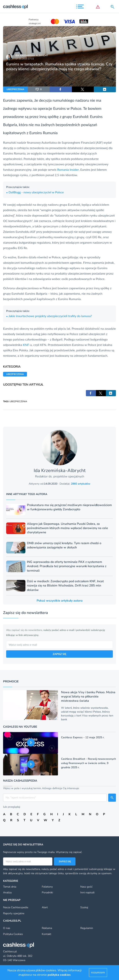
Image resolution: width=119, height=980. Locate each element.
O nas (7, 928)
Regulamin (87, 928)
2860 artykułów (81, 484)
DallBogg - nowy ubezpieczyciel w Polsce (35, 192)
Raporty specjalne (14, 913)
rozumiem (98, 972)
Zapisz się (65, 861)
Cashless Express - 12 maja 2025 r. (83, 737)
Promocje (11, 681)
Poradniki (47, 892)
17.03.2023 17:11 (25, 59)
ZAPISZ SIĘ (59, 654)
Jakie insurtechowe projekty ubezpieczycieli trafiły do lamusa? (49, 316)
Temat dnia (10, 887)
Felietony (47, 887)
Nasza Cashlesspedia (16, 907)
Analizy (7, 892)
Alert (45, 907)
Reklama (47, 928)
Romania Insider (68, 169)
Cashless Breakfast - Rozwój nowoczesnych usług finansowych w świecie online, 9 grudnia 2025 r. (88, 763)
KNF (26, 345)
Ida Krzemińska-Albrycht (32, 55)
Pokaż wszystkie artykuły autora (60, 601)
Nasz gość (86, 887)
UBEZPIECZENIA (15, 89)
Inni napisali (87, 892)
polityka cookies (59, 975)
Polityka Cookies (13, 934)
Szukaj (84, 907)
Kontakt (47, 934)
